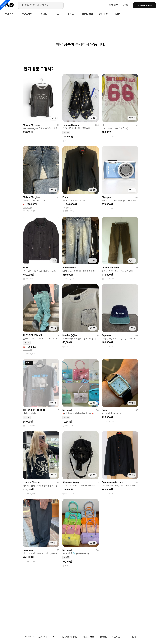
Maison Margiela (31, 125)
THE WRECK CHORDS (34, 410)
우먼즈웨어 (28, 14)
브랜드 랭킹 (87, 14)
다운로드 (103, 637)
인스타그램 (117, 637)
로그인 (126, 5)
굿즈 (58, 14)
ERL (104, 125)
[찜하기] (54, 118)
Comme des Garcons (112, 482)
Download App (144, 5)
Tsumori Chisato (71, 125)
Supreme (106, 335)
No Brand (67, 410)
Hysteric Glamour (32, 482)
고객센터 (43, 637)
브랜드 (72, 14)
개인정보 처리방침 (69, 637)
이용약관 (29, 637)
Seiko (105, 410)
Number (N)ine (70, 335)
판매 (54, 637)
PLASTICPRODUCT (33, 335)
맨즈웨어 (11, 14)
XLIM (26, 268)
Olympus (106, 197)
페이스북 (132, 637)
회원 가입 (114, 5)
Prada (65, 197)
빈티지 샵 (103, 14)
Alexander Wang (71, 482)
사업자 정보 (88, 637)
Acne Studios (69, 268)
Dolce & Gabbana (110, 268)
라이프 (45, 14)
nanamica (28, 550)
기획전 (117, 14)
